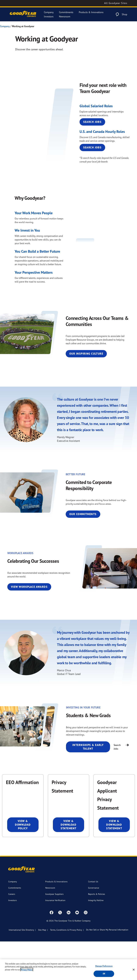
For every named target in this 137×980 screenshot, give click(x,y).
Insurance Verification (55, 939)
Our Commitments (83, 553)
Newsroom (65, 16)
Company (49, 12)
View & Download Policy (23, 863)
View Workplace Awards (29, 625)
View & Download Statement (69, 863)
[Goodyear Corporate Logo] (23, 14)
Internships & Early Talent (88, 785)
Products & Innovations (91, 12)
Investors (49, 16)
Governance (94, 926)
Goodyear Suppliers (54, 933)
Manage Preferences (104, 966)
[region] (68, 970)
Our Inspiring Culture (86, 392)
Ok (104, 974)
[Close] (134, 970)
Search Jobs (92, 149)
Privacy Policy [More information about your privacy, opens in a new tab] (27, 970)
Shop (125, 14)
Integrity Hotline (96, 939)
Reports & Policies (97, 933)
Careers (12, 933)
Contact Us (93, 920)
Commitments (66, 12)
